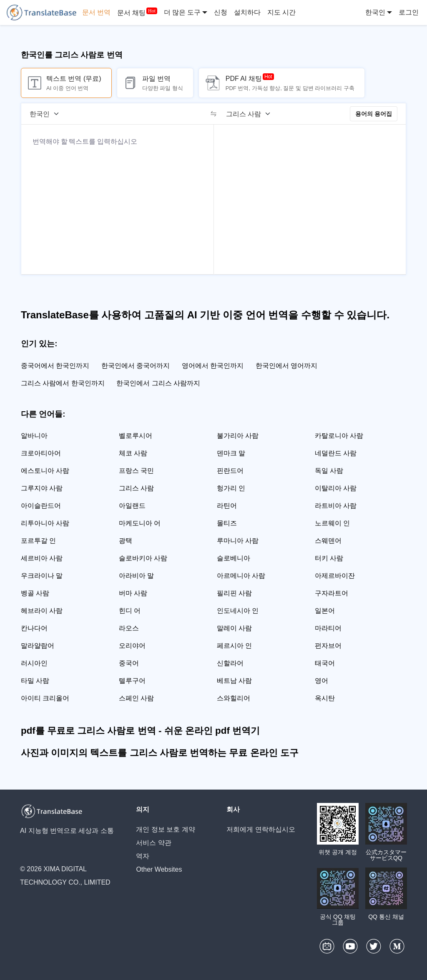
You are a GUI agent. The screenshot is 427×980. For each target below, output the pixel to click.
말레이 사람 (234, 628)
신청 (221, 12)
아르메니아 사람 (241, 576)
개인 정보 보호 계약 (165, 829)
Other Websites (159, 869)
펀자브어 (328, 646)
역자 (143, 856)
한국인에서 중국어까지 (136, 366)
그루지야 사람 (42, 488)
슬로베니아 (234, 558)
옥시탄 (325, 698)
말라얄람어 (38, 646)
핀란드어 (230, 471)
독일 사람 (329, 471)
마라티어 (328, 628)
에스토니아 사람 (45, 471)
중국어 (129, 663)
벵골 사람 (35, 593)
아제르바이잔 (335, 576)
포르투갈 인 (38, 541)
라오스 (129, 628)
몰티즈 (227, 523)
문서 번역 (96, 12)
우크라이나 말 (42, 576)
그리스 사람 (136, 488)
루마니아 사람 (238, 541)
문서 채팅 (131, 13)
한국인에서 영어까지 (286, 366)
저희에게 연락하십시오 (261, 829)
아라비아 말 (136, 576)
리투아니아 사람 (45, 523)
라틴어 (227, 506)
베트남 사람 (234, 681)
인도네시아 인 (238, 611)
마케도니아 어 (140, 523)
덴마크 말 (231, 453)
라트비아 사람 (336, 506)
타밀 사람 (35, 681)
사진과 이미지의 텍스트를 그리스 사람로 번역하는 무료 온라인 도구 (160, 753)
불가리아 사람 (238, 436)
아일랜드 (132, 506)
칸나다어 (34, 628)
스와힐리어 (234, 698)
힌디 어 (130, 611)
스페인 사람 (136, 698)
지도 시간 (281, 12)
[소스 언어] (47, 114)
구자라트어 (332, 593)
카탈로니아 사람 (339, 436)
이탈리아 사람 (336, 488)
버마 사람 (133, 593)
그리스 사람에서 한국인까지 (63, 383)
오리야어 (132, 646)
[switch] (213, 114)
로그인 (409, 12)
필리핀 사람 (234, 593)
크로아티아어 (41, 453)
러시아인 (34, 663)
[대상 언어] (251, 114)
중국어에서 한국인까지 (55, 366)
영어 (322, 681)
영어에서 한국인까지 (213, 366)
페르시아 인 (234, 646)
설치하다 (247, 12)
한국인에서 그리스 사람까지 (158, 383)
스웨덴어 (328, 541)
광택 (126, 541)
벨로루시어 (136, 436)
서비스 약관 (153, 843)
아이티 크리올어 (45, 698)
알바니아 (34, 436)
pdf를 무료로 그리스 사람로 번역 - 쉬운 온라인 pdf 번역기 (140, 731)
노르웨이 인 (332, 523)
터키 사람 (329, 558)
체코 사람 (133, 453)
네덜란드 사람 (336, 453)
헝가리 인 (231, 488)
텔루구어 (132, 681)
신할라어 (230, 663)
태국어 (325, 663)
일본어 (325, 611)
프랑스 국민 (136, 471)
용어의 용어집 (374, 114)
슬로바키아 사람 (143, 558)
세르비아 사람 (42, 558)
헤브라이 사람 (42, 611)
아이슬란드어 (41, 506)
